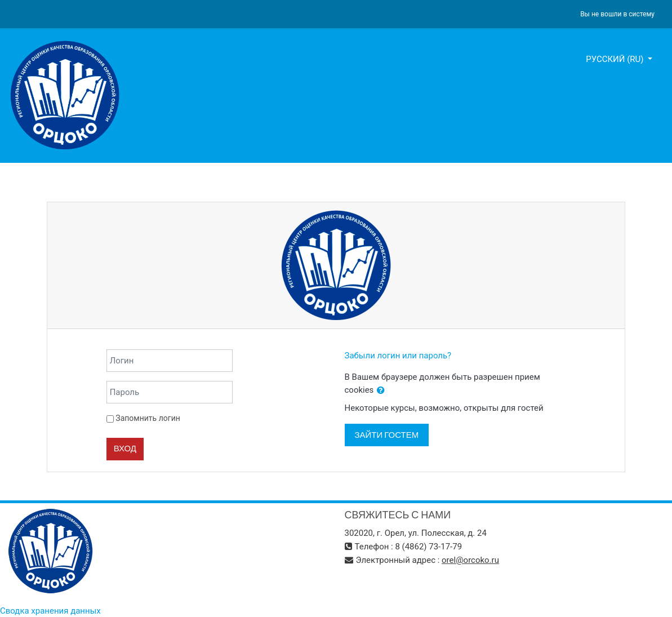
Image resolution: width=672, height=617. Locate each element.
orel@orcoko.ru (470, 560)
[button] (381, 391)
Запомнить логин (148, 418)
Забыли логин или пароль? (398, 356)
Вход (125, 448)
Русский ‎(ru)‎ (616, 59)
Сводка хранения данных (50, 611)
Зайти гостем (387, 435)
